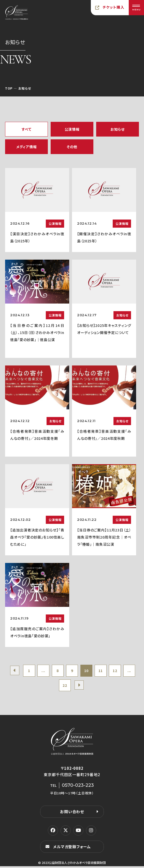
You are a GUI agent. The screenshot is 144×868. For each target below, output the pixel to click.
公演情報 (72, 129)
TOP (9, 88)
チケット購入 (113, 7)
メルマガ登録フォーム (72, 848)
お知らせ (118, 129)
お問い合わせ (72, 813)
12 (125, 671)
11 (110, 671)
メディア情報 (26, 147)
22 (72, 687)
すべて (27, 129)
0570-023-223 (78, 787)
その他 (72, 147)
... (49, 671)
